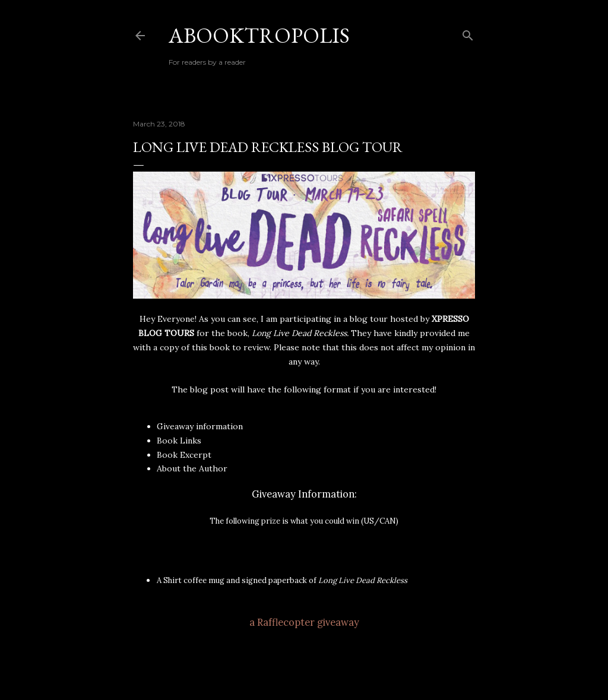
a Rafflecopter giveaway (304, 622)
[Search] (468, 33)
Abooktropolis (259, 35)
